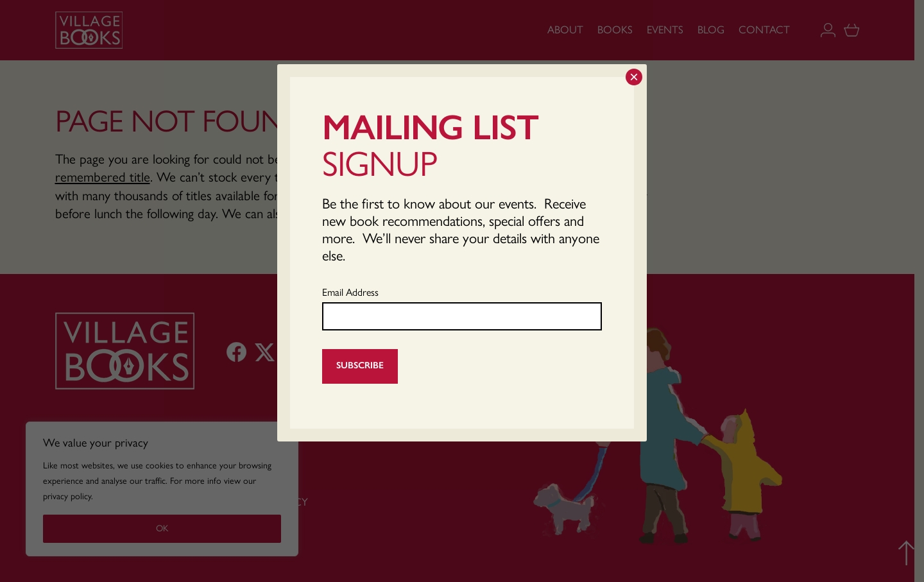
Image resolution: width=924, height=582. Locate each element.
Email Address (350, 292)
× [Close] (634, 77)
